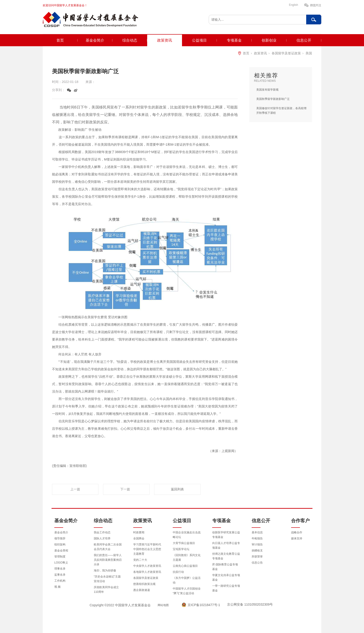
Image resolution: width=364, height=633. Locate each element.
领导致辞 (60, 538)
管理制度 (60, 557)
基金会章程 (61, 551)
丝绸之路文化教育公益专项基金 (226, 556)
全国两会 (139, 538)
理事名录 (60, 569)
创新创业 (269, 40)
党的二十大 (140, 560)
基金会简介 (95, 40)
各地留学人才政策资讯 (147, 572)
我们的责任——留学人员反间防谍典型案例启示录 (108, 560)
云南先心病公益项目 (185, 566)
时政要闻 (139, 532)
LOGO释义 (61, 563)
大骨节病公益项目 (184, 543)
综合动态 (130, 40)
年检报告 (257, 538)
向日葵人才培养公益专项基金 (226, 545)
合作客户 (300, 521)
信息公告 (257, 563)
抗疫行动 (178, 572)
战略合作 (297, 532)
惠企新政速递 (142, 590)
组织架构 (60, 544)
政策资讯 (165, 40)
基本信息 (257, 532)
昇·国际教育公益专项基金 (225, 567)
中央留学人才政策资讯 (147, 566)
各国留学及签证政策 (286, 53)
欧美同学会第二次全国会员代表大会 (108, 547)
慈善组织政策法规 (144, 584)
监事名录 (60, 575)
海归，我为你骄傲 (105, 571)
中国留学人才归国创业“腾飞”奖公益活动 (187, 591)
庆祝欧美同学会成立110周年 (106, 590)
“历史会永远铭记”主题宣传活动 (107, 579)
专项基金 (234, 40)
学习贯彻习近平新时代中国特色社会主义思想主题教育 (147, 549)
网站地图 (163, 605)
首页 (60, 40)
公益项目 (199, 40)
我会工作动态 (102, 532)
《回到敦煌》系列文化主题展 (187, 558)
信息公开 (304, 40)
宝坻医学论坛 (181, 549)
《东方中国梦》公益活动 (187, 580)
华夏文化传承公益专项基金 (226, 577)
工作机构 (60, 581)
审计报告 (257, 544)
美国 (309, 53)
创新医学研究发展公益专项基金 (226, 535)
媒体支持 (297, 538)
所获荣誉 (257, 557)
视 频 (57, 587)
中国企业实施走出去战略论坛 (187, 535)
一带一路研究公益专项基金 (226, 588)
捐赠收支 (257, 551)
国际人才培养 (102, 538)
